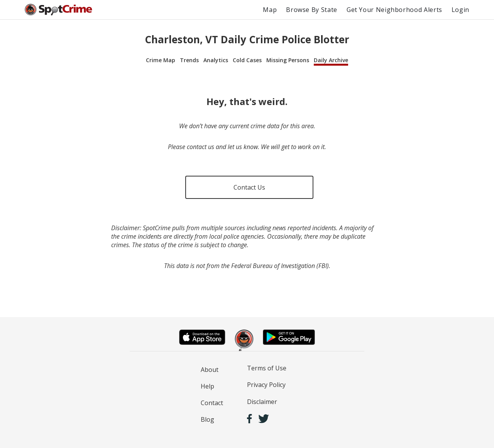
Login (460, 10)
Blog (207, 419)
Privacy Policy (266, 385)
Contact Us (249, 187)
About (210, 370)
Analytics (216, 60)
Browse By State (312, 10)
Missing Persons (288, 60)
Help (207, 386)
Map (270, 10)
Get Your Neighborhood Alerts (394, 10)
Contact (212, 403)
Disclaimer (262, 402)
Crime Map (161, 60)
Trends (189, 60)
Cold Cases (247, 60)
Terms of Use (267, 368)
